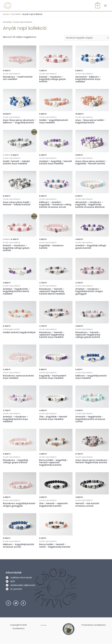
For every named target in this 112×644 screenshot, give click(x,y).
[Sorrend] (87, 38)
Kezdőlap (7, 22)
